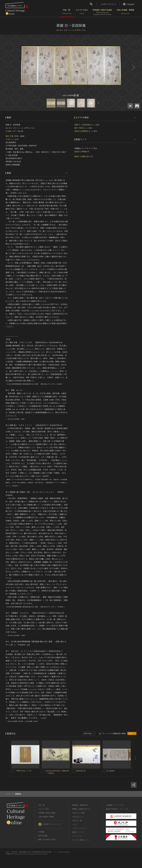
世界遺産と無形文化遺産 (102, 12)
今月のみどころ (78, 817)
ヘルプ (75, 824)
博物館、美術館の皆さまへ (82, 809)
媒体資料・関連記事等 (80, 805)
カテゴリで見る (82, 12)
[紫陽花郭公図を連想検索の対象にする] (74, 771)
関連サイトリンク (78, 832)
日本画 (8, 131)
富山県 (21, 131)
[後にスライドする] (133, 67)
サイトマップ (77, 836)
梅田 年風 (9, 136)
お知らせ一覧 (77, 820)
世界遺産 (41, 832)
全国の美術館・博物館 (125, 12)
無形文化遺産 (43, 836)
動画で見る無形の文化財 (47, 839)
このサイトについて (108, 4)
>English (129, 4)
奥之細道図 (110, 771)
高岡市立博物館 (81, 131)
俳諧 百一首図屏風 (82, 125)
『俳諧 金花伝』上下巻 (23, 771)
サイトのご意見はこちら (81, 840)
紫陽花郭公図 (81, 771)
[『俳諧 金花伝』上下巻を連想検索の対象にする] (13, 771)
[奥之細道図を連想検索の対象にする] (104, 771)
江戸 (14, 131)
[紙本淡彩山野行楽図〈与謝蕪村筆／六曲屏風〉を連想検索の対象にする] (43, 771)
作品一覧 (67, 12)
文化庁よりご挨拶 (78, 813)
